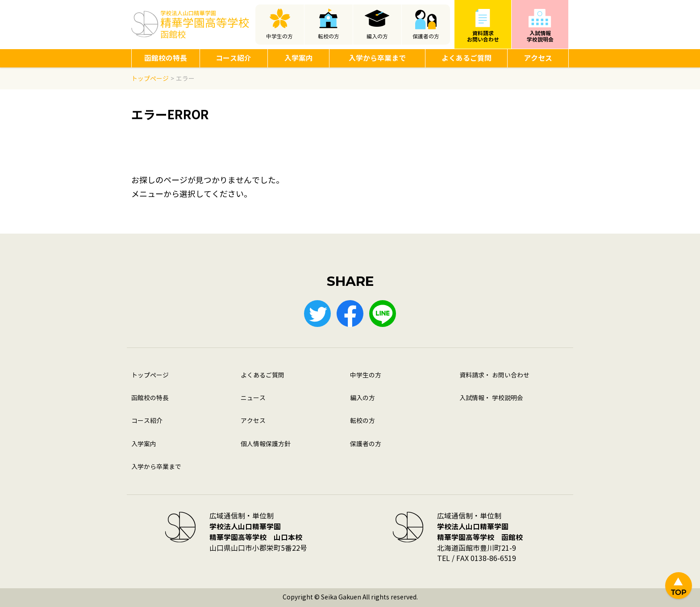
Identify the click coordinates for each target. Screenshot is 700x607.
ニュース (253, 398)
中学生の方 (279, 37)
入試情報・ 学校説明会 (491, 398)
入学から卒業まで (377, 58)
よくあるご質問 (467, 58)
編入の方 (377, 37)
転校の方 (329, 37)
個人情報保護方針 (266, 444)
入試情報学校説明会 (540, 36)
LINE (383, 314)
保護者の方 (426, 37)
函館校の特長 (166, 58)
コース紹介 (233, 58)
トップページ (150, 375)
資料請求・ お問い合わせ (494, 375)
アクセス (538, 58)
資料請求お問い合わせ (483, 36)
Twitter (317, 314)
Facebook (350, 314)
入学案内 (299, 58)
